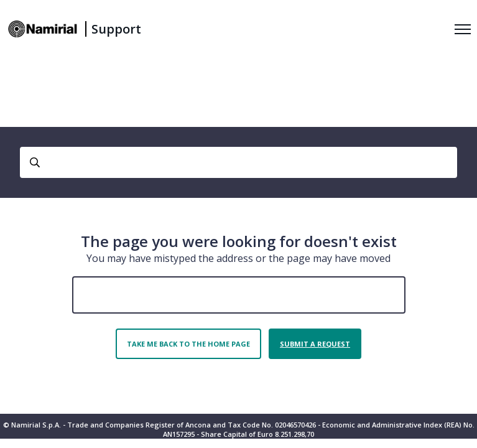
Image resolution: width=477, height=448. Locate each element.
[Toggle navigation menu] (463, 29)
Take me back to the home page (188, 344)
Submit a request (315, 344)
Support (116, 29)
